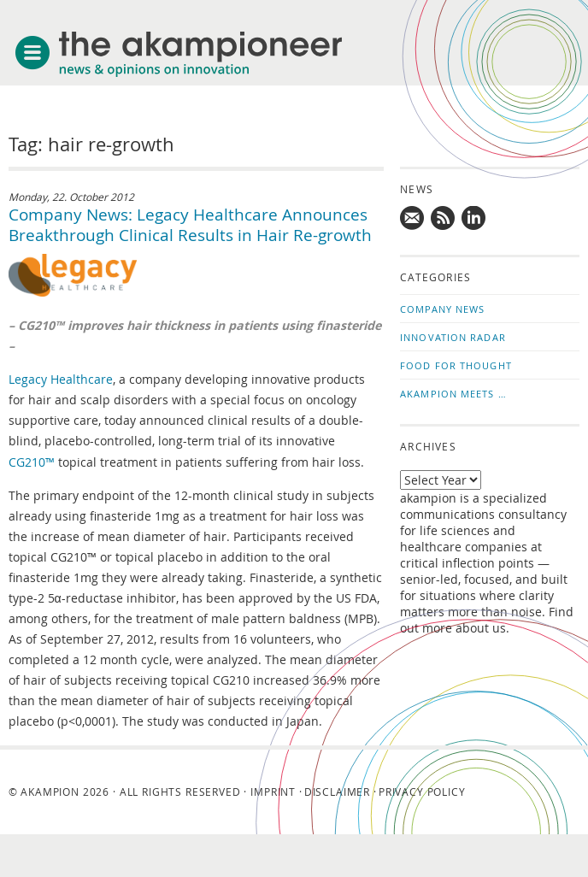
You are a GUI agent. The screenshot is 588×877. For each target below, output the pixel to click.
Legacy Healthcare (61, 379)
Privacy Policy (422, 792)
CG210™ (32, 462)
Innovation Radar (453, 337)
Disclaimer (337, 792)
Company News (442, 309)
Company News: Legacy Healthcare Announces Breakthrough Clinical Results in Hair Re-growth (190, 225)
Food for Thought (456, 365)
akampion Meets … (453, 394)
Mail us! (413, 219)
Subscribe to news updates (444, 219)
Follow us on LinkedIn (474, 219)
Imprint (273, 792)
